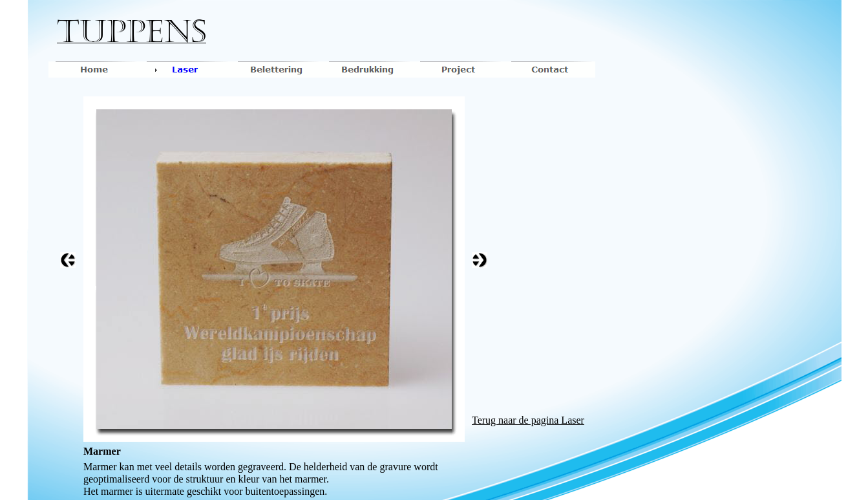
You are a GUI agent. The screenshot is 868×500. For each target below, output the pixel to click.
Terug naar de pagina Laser (528, 420)
